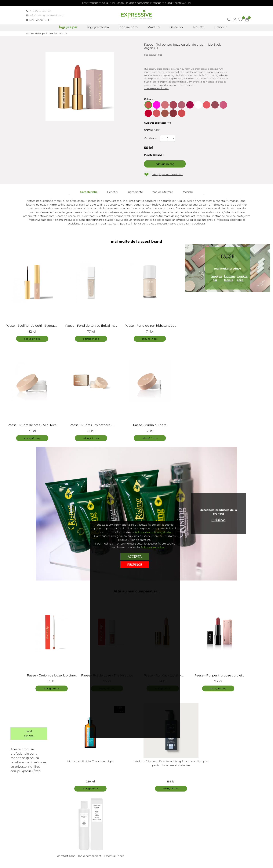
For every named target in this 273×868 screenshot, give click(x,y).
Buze (49, 33)
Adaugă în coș (165, 164)
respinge (135, 564)
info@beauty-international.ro (47, 15)
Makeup (39, 33)
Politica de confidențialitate (153, 532)
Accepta (135, 556)
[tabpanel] (53, 644)
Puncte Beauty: (153, 155)
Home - (30, 33)
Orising (218, 520)
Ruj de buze (60, 33)
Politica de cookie (152, 547)
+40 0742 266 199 (40, 11)
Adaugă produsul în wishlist (167, 174)
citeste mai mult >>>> (156, 88)
